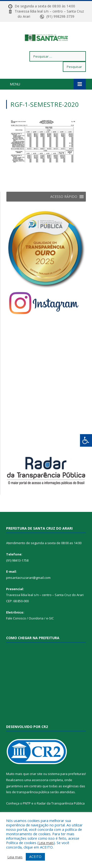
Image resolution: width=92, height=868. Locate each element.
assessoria (40, 790)
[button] (64, 207)
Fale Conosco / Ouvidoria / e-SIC (30, 629)
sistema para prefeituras (66, 784)
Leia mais (46, 843)
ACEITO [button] (35, 857)
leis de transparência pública (28, 802)
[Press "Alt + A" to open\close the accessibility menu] (86, 440)
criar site (36, 784)
